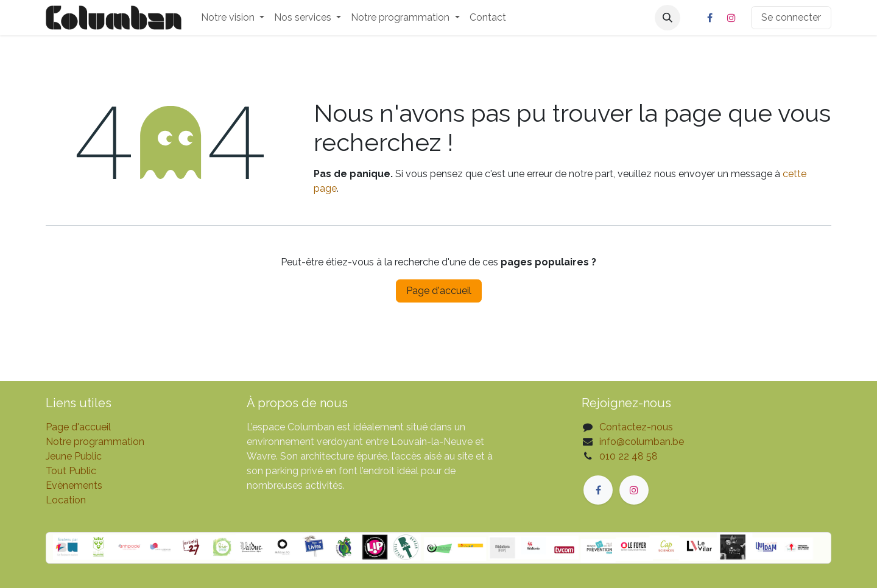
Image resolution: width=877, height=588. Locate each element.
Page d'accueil (439, 291)
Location (66, 500)
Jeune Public (74, 456)
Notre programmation (95, 442)
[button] (667, 18)
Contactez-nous (636, 427)
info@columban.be (642, 442)
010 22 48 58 (629, 456)
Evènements (74, 485)
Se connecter (791, 17)
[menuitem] (233, 18)
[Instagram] (731, 18)
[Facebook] (710, 18)
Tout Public (71, 471)
